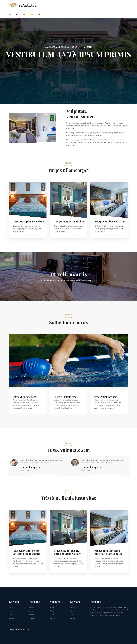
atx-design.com (23, 630)
